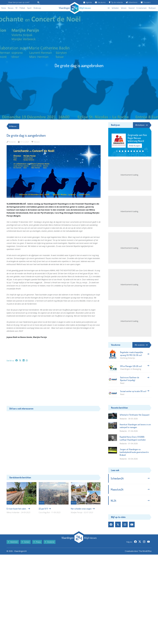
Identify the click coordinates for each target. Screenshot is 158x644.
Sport (29, 8)
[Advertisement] (54, 385)
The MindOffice (145, 551)
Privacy (37, 542)
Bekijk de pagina (135, 146)
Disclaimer (50, 542)
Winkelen (115, 8)
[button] (117, 151)
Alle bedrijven (141, 125)
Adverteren (132, 2)
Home (4, 8)
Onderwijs (37, 8)
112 (16, 8)
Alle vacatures (141, 345)
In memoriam (142, 8)
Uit (109, 8)
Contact (26, 542)
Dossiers (146, 2)
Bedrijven (152, 8)
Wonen (124, 8)
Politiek (22, 8)
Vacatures (100, 2)
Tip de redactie (116, 2)
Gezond (131, 8)
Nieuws (11, 8)
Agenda (88, 2)
